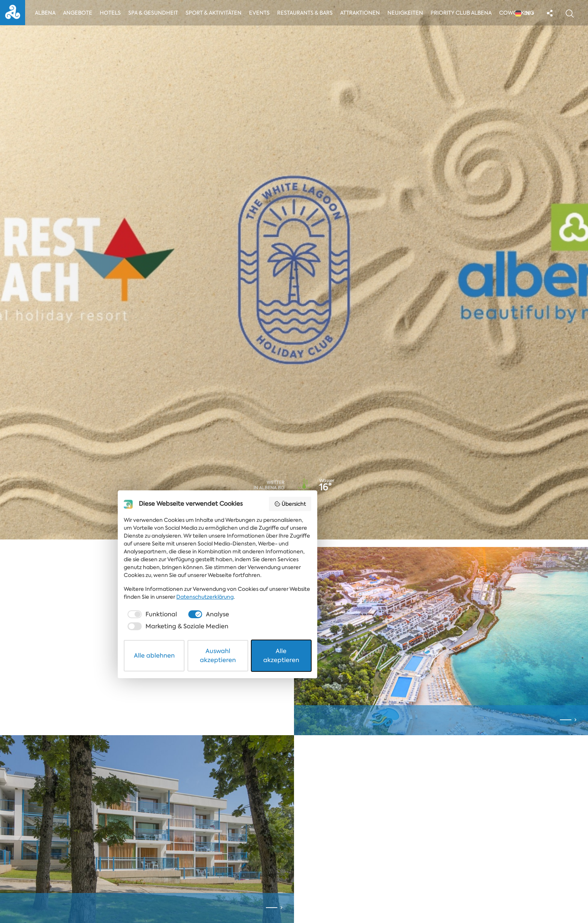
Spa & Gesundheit (156, 14)
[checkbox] (194, 874)
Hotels (113, 14)
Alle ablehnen (208, 898)
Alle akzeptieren (380, 898)
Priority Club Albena (466, 14)
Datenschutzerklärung (195, 856)
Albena (48, 14)
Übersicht (401, 778)
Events (263, 14)
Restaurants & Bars (309, 14)
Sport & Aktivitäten (217, 14)
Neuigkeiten (410, 14)
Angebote (81, 14)
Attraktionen (364, 14)
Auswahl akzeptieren (294, 898)
